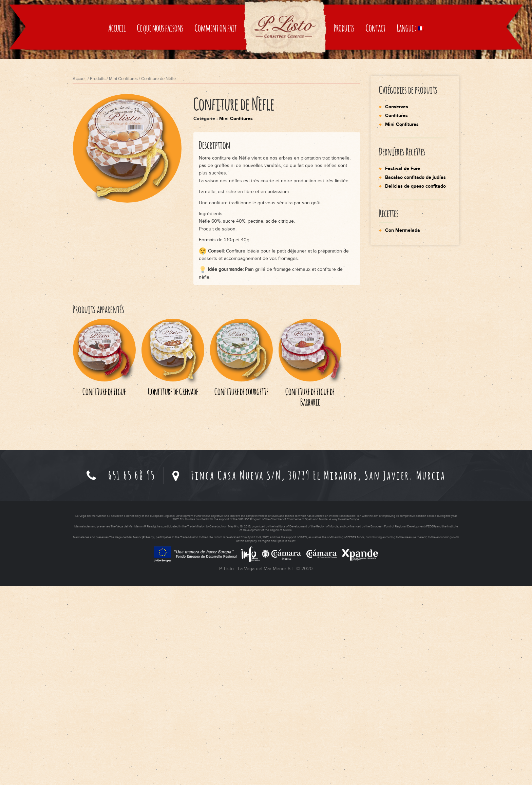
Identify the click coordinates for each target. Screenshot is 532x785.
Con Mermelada (403, 429)
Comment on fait (216, 150)
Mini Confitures (123, 278)
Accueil (117, 150)
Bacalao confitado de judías (415, 377)
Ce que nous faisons (160, 150)
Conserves (397, 306)
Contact (376, 150)
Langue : (410, 150)
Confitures (396, 315)
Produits (344, 150)
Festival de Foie (403, 368)
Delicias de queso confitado (415, 385)
